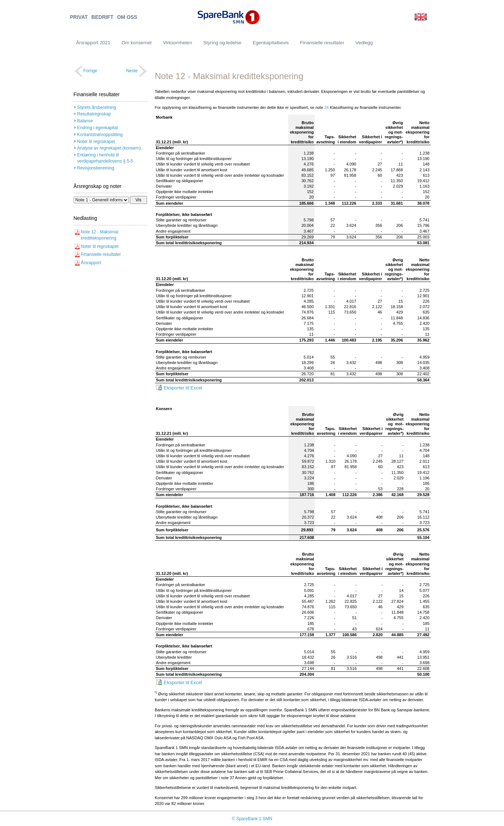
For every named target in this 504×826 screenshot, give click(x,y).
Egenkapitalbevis (271, 43)
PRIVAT (79, 17)
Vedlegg (364, 43)
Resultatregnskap (94, 114)
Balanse (85, 121)
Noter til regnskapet (96, 142)
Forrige (90, 71)
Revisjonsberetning (96, 168)
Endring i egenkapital (98, 128)
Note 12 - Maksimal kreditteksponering (100, 235)
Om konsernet (137, 43)
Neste (132, 71)
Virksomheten (177, 43)
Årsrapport (91, 263)
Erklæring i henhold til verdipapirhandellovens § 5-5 (105, 158)
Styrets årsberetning (97, 107)
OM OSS (127, 17)
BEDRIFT (103, 17)
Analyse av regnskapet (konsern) (109, 148)
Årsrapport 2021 (93, 43)
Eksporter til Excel (183, 388)
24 (327, 107)
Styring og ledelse (222, 43)
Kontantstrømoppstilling (100, 135)
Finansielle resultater (101, 254)
